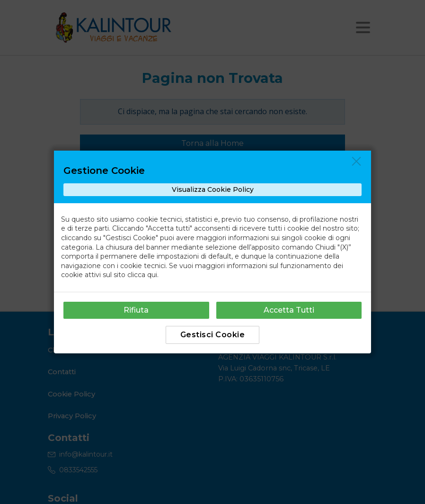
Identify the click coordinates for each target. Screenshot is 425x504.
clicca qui (142, 275)
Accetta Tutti (289, 310)
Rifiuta (136, 310)
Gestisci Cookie (213, 335)
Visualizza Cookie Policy (213, 189)
